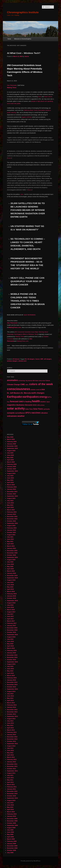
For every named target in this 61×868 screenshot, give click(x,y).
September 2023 (12, 496)
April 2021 (10, 544)
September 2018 (12, 601)
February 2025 (12, 464)
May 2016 (10, 644)
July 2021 (10, 537)
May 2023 (10, 505)
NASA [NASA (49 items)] (35, 405)
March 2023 (11, 510)
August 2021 (11, 535)
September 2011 (12, 771)
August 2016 (11, 637)
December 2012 (12, 737)
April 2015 (10, 673)
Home (9, 39)
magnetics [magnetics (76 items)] (11, 405)
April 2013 (10, 728)
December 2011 (12, 764)
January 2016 (11, 653)
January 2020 (11, 573)
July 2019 (10, 582)
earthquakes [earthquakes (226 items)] (31, 397)
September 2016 (12, 635)
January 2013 (11, 735)
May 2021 (10, 541)
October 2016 (11, 632)
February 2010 (12, 814)
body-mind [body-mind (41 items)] (42, 381)
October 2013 (11, 714)
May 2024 (10, 480)
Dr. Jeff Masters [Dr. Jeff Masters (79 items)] (14, 393)
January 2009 (11, 844)
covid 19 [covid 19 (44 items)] (38, 390)
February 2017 (12, 623)
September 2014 (12, 689)
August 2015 (11, 664)
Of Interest (16, 359)
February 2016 (12, 650)
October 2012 (11, 741)
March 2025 (11, 462)
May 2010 (10, 807)
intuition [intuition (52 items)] (43, 402)
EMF (42, 359)
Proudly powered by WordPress (30, 861)
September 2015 (12, 662)
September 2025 (12, 448)
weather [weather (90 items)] (21, 416)
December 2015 (12, 655)
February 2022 (12, 528)
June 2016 (10, 641)
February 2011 (12, 787)
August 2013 (11, 719)
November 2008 (12, 848)
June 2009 (10, 832)
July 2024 (10, 476)
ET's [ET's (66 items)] (50, 397)
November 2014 (12, 685)
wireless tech (22, 361)
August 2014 (11, 691)
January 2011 (11, 789)
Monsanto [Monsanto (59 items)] (29, 405)
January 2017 (11, 626)
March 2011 (11, 785)
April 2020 (10, 569)
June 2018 (10, 607)
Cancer (38, 359)
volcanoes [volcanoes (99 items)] (12, 416)
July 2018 (10, 605)
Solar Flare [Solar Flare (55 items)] (29, 409)
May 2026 (10, 437)
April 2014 (10, 700)
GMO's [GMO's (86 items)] (22, 402)
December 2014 (12, 682)
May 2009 (10, 834)
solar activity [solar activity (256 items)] (16, 409)
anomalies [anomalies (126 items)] (13, 380)
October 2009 (11, 823)
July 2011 (10, 775)
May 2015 (10, 671)
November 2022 (12, 519)
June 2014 (10, 696)
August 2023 (11, 498)
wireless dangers (12, 361)
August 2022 (11, 526)
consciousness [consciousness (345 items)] (19, 389)
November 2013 (12, 712)
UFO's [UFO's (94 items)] (28, 413)
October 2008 (11, 850)
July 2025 (10, 453)
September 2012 (12, 744)
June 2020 (10, 564)
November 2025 (12, 446)
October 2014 (11, 687)
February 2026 (12, 442)
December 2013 (12, 710)
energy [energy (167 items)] (43, 397)
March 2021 (11, 546)
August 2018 (11, 603)
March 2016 (11, 648)
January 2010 (11, 816)
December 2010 (12, 791)
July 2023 (10, 501)
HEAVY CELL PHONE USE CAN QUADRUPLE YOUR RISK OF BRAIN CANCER (27, 281)
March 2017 (11, 621)
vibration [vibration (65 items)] (44, 413)
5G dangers (31, 359)
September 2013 (12, 716)
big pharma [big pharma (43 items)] (29, 381)
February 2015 (12, 678)
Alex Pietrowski (12, 85)
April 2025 (10, 460)
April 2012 (10, 755)
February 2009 (12, 841)
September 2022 (12, 523)
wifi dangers (48, 359)
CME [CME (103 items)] (23, 384)
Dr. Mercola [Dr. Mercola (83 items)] (26, 393)
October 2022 (11, 521)
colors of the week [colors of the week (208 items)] (41, 384)
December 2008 (12, 846)
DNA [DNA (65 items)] (43, 389)
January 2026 (11, 444)
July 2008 (10, 853)
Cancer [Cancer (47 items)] (48, 381)
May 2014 (10, 698)
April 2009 (10, 837)
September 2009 (12, 825)
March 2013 (11, 730)
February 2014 (12, 705)
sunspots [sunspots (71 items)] (11, 413)
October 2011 (11, 769)
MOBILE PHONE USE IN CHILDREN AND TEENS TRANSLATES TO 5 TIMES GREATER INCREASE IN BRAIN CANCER (28, 301)
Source (10, 158)
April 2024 (10, 482)
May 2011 (10, 780)
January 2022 (11, 530)
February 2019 (12, 594)
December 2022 (12, 517)
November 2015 (12, 657)
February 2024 (12, 487)
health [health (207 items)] (36, 401)
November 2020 (12, 553)
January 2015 (11, 680)
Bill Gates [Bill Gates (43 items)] (36, 381)
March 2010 (11, 812)
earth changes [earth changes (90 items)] (38, 393)
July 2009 (10, 830)
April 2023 (10, 507)
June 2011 (10, 778)
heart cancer (48, 97)
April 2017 (10, 619)
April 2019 (10, 589)
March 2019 (11, 591)
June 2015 (10, 669)
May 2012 (10, 753)
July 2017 (10, 614)
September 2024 (12, 471)
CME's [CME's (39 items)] (27, 385)
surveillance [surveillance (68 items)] (20, 413)
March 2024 (11, 485)
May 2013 (10, 725)
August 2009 (11, 828)
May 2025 (10, 457)
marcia (27, 56)
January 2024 (11, 489)
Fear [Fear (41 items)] (8, 402)
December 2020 (12, 551)
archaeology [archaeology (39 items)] (22, 381)
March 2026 (11, 439)
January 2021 (11, 548)
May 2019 (10, 587)
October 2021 (11, 532)
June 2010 (10, 805)
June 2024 (10, 478)
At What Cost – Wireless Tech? (24, 53)
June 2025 (10, 455)
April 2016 (10, 646)
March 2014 (11, 703)
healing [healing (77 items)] (28, 402)
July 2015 (10, 666)
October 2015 (11, 660)
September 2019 (12, 578)
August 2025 (11, 451)
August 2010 (11, 800)
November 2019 (12, 576)
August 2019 (11, 580)
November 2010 (12, 794)
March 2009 (11, 839)
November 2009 (12, 821)
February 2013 (12, 732)
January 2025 (11, 467)
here (22, 194)
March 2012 (11, 757)
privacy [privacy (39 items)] (42, 405)
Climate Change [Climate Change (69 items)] (13, 384)
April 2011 (10, 782)
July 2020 (10, 562)
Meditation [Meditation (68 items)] (20, 405)
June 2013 (10, 723)
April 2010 (10, 809)
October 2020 (11, 555)
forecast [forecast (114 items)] (14, 401)
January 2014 (11, 707)
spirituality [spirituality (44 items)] (47, 409)
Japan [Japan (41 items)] (48, 402)
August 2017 (11, 612)
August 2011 (11, 773)
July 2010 (10, 803)
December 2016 (12, 628)
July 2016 (10, 639)
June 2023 (10, 503)
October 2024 (11, 469)
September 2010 (12, 798)
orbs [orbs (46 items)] (39, 405)
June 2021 (10, 539)
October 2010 (11, 796)
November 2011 (12, 766)
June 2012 (10, 750)
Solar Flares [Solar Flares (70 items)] (38, 409)
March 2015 (11, 676)
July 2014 (10, 694)
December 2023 (12, 492)
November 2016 (12, 630)
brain (40, 97)
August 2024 (11, 473)
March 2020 (11, 571)
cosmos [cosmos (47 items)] (33, 390)
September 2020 (12, 557)
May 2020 (10, 567)
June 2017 (10, 616)
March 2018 (11, 610)
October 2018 (11, 598)
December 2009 (12, 819)
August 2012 (11, 746)
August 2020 (11, 560)
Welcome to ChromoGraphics (23, 39)
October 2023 (11, 494)
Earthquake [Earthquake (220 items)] (15, 397)
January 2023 (11, 514)
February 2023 (12, 512)
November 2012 (12, 739)
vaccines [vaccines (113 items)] (36, 413)
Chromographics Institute (23, 12)
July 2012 (10, 748)
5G (26, 359)
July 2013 (10, 721)
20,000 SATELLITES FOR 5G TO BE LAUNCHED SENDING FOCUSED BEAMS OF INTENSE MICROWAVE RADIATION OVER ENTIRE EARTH (28, 210)
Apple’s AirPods (27, 117)
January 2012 (11, 762)
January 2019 (11, 596)
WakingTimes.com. (15, 327)
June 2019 (10, 585)
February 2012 (12, 759)
